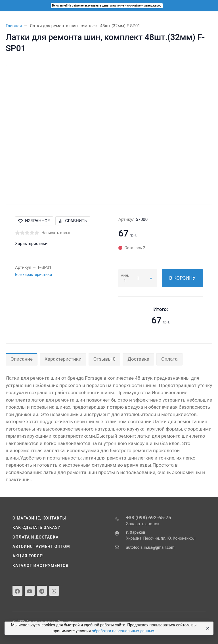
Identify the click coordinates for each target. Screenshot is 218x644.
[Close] (207, 628)
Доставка (138, 359)
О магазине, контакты (39, 518)
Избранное (34, 221)
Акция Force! (28, 556)
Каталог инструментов (41, 566)
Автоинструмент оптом (41, 547)
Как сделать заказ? (36, 527)
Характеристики (63, 359)
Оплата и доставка (36, 537)
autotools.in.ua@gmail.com (150, 547)
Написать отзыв (56, 233)
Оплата (169, 359)
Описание (22, 359)
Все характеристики (33, 275)
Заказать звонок (143, 524)
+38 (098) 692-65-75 (149, 518)
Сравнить (73, 221)
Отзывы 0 (104, 359)
